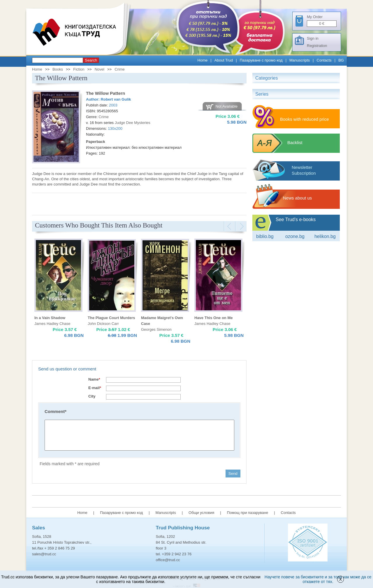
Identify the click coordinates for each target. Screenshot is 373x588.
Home (203, 60)
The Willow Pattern (105, 93)
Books (58, 69)
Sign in (313, 38)
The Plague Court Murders (111, 318)
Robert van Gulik (116, 99)
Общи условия (201, 513)
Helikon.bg (325, 236)
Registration (317, 46)
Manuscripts (300, 60)
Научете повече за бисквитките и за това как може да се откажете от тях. (318, 579)
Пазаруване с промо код (261, 60)
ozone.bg (295, 236)
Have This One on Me (213, 318)
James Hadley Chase (52, 324)
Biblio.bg (265, 236)
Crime (120, 69)
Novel (100, 69)
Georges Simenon (156, 329)
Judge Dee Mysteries (133, 123)
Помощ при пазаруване (248, 513)
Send (233, 474)
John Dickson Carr (103, 324)
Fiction (79, 69)
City (92, 396)
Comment (56, 411)
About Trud (224, 60)
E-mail (95, 388)
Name (94, 379)
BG (341, 60)
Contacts (324, 60)
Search (91, 60)
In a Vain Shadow (50, 318)
